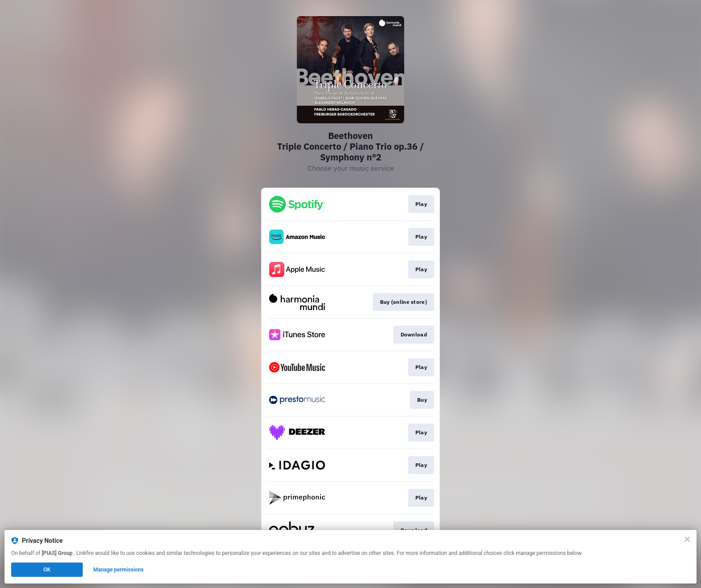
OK (47, 570)
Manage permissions (119, 570)
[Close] (687, 539)
